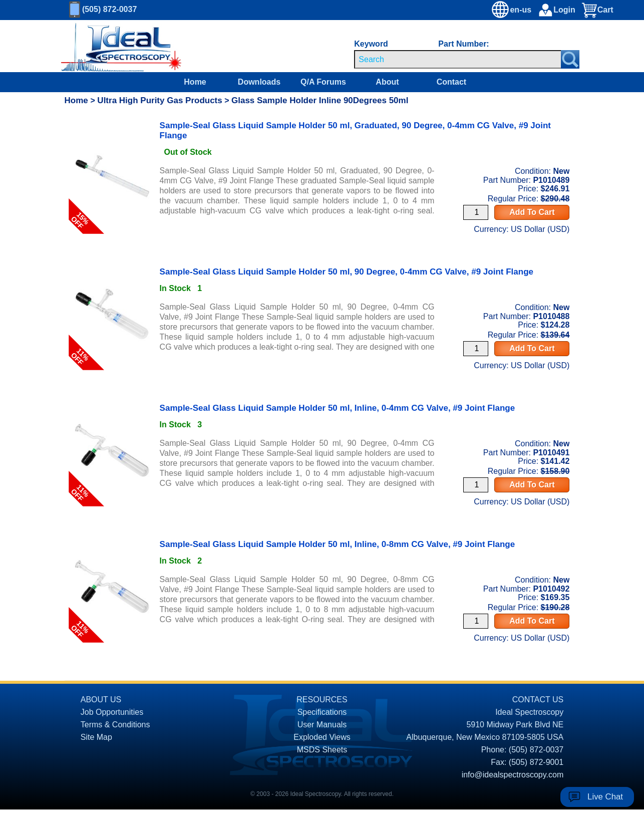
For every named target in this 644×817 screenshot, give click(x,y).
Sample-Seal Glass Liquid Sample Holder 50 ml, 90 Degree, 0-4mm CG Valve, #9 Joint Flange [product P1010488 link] (347, 272)
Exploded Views (322, 737)
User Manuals (322, 725)
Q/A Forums (323, 82)
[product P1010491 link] (112, 413)
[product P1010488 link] (112, 277)
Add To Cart (532, 212)
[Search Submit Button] (570, 59)
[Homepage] (112, 46)
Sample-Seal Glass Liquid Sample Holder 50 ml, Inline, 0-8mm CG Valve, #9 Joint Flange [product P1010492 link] (338, 544)
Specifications (322, 712)
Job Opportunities (112, 712)
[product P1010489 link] (112, 140)
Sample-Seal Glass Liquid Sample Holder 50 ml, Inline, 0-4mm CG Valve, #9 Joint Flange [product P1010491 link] (338, 408)
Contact (452, 82)
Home (195, 82)
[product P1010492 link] (112, 549)
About (387, 82)
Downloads (259, 82)
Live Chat (605, 797)
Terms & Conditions (115, 725)
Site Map (96, 737)
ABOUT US (101, 700)
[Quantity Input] (476, 212)
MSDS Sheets (322, 750)
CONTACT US (538, 700)
